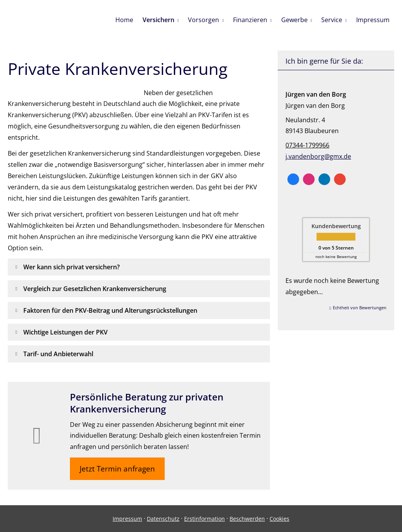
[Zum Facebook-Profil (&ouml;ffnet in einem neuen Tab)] (293, 179)
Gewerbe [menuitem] (294, 20)
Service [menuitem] (332, 20)
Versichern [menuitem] (158, 20)
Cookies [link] (279, 519)
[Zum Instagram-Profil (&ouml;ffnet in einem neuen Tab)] (309, 179)
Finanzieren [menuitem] (250, 20)
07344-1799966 (307, 145)
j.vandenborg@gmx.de (318, 156)
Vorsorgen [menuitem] (204, 20)
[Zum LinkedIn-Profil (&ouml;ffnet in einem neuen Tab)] (324, 179)
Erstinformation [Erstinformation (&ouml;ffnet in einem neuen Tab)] (204, 519)
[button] (71, 267)
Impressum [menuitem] (373, 20)
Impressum (127, 519)
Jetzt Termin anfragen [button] (117, 469)
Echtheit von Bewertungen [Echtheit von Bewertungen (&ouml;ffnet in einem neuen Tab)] (360, 308)
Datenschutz (163, 519)
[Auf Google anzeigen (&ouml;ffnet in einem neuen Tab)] (340, 179)
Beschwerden (247, 519)
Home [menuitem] (124, 20)
